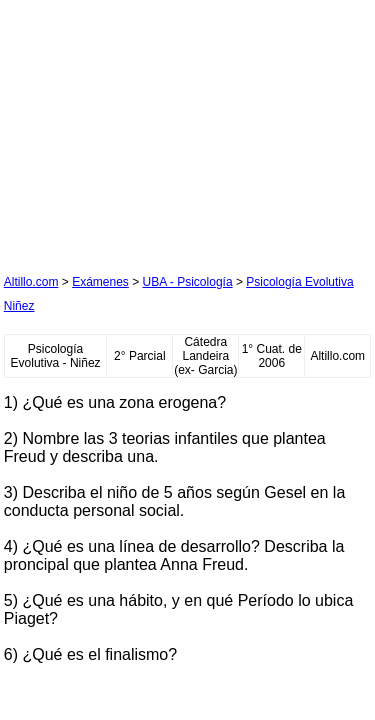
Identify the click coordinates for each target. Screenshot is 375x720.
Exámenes (100, 282)
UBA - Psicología (188, 282)
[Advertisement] (154, 129)
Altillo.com (31, 282)
